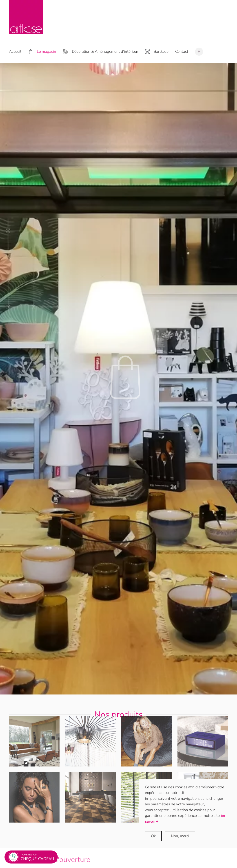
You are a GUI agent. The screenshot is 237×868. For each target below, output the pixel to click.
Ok (153, 836)
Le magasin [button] (42, 52)
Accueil (15, 52)
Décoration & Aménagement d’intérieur (100, 52)
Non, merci (180, 836)
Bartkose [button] (157, 52)
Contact (182, 52)
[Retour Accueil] (26, 17)
